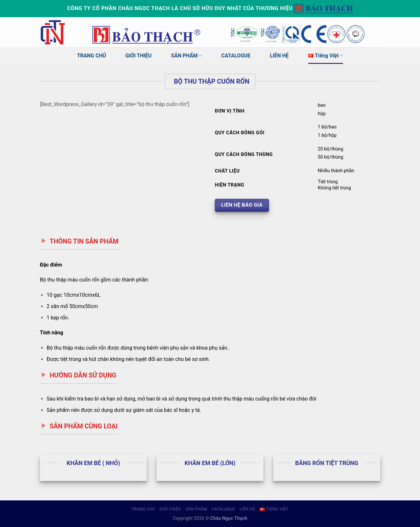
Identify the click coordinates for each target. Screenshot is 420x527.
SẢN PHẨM (187, 56)
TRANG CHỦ (92, 56)
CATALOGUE (236, 56)
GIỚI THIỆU (139, 56)
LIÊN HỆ (279, 56)
